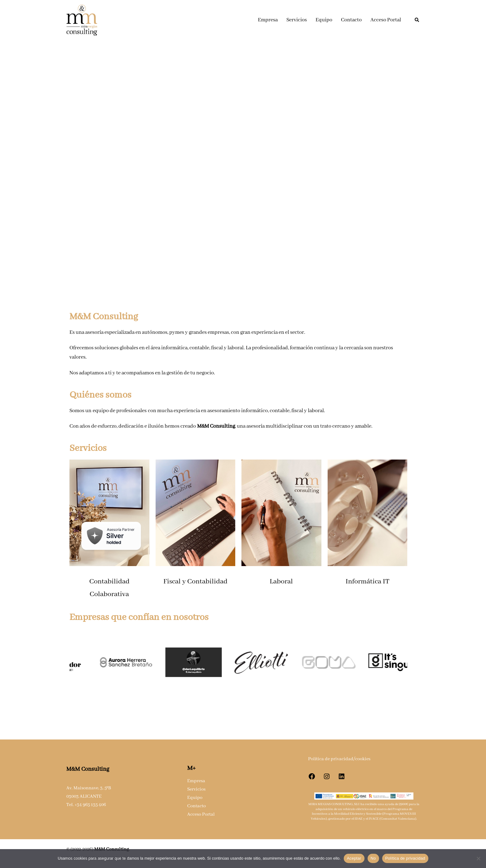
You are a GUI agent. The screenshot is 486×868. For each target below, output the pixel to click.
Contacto (351, 20)
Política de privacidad (405, 858)
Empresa (268, 20)
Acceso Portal (386, 20)
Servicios (297, 20)
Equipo (324, 20)
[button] (417, 20)
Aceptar (354, 858)
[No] (478, 858)
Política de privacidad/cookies (339, 759)
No (373, 858)
